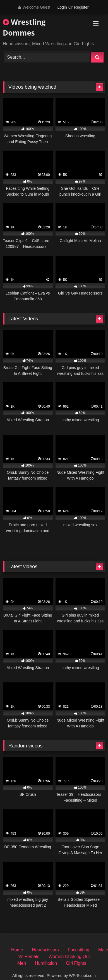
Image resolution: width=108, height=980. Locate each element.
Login (62, 7)
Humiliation (46, 963)
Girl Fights (76, 963)
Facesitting (79, 950)
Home (17, 950)
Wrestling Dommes (24, 27)
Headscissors (45, 950)
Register (81, 7)
